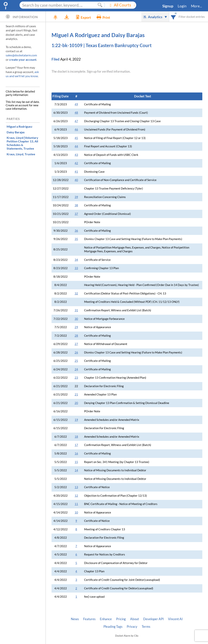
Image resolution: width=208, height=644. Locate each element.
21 (76, 394)
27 (76, 344)
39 (76, 197)
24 (76, 369)
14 (76, 470)
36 (76, 231)
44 (76, 146)
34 (76, 260)
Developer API (153, 619)
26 (76, 352)
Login (182, 6)
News (75, 619)
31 (76, 310)
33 (76, 268)
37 (76, 214)
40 (76, 180)
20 (76, 403)
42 (76, 163)
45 (76, 138)
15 (76, 462)
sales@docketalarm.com (21, 55)
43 (76, 155)
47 (76, 121)
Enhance (106, 619)
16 (76, 453)
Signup (168, 6)
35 (76, 239)
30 (76, 319)
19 (76, 420)
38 (76, 205)
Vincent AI (175, 619)
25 (76, 361)
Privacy (132, 627)
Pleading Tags (113, 627)
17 (76, 445)
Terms (146, 627)
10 (76, 512)
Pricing (121, 619)
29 (76, 327)
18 (76, 437)
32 (76, 293)
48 (76, 113)
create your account (23, 59)
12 (76, 496)
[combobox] (173, 17)
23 (76, 378)
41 (76, 172)
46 (76, 129)
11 (76, 504)
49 (76, 104)
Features (89, 619)
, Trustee (22, 143)
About (134, 619)
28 (76, 336)
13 (76, 487)
